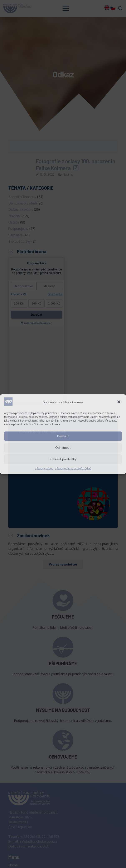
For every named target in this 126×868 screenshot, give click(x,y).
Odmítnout (63, 448)
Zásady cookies (44, 468)
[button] (119, 402)
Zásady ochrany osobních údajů (73, 468)
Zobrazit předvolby (63, 459)
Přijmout (63, 436)
